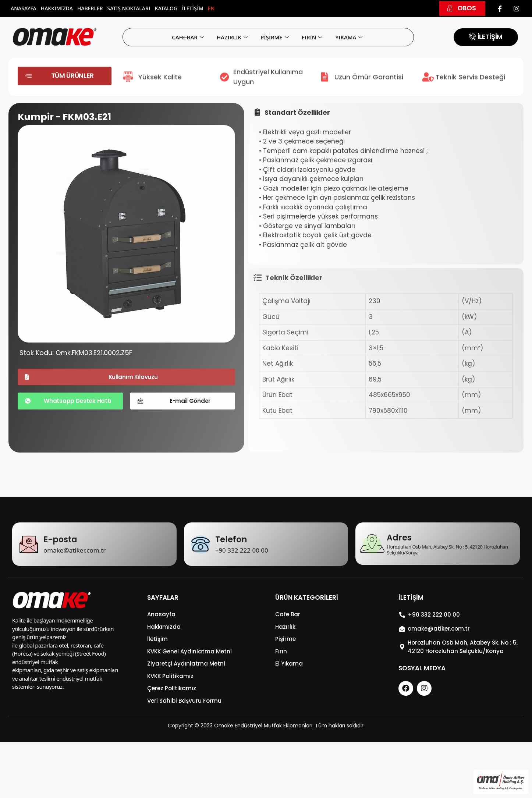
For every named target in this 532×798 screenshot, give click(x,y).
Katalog (166, 8)
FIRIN (313, 37)
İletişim (193, 8)
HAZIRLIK (233, 37)
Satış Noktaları (129, 8)
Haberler (90, 8)
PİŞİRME (276, 37)
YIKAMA (350, 37)
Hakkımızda (57, 8)
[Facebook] (500, 8)
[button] (462, 8)
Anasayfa (24, 8)
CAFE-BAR (189, 37)
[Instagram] (516, 8)
